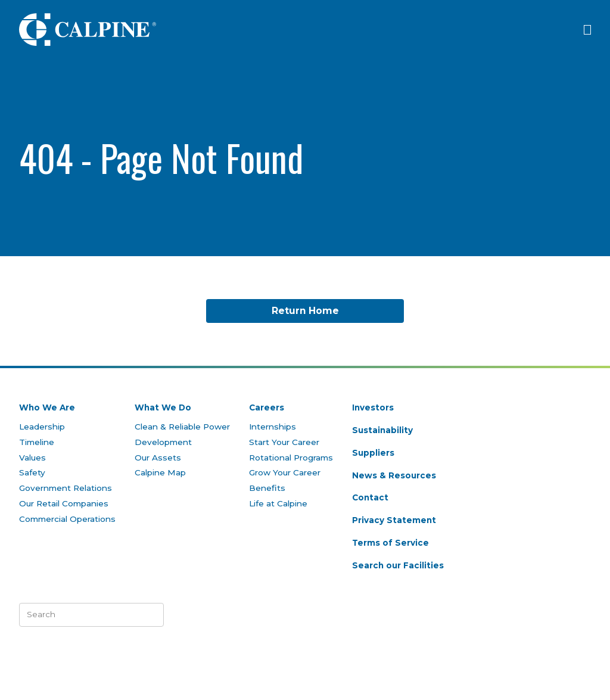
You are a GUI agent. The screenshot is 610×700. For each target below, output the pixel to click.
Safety (32, 472)
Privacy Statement (394, 520)
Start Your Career (284, 442)
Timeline (37, 442)
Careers (267, 407)
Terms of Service (390, 543)
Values (32, 458)
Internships (273, 427)
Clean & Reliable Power (182, 427)
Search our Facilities (398, 565)
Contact (370, 497)
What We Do (163, 407)
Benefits (267, 488)
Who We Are (47, 407)
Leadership (42, 427)
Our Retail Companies (64, 503)
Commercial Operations (67, 519)
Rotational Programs (291, 458)
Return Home (305, 311)
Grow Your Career (285, 472)
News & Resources (394, 475)
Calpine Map (160, 472)
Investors (373, 407)
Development (163, 442)
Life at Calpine (278, 503)
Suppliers (373, 453)
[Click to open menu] (587, 30)
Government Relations (66, 488)
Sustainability (382, 430)
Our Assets (158, 458)
